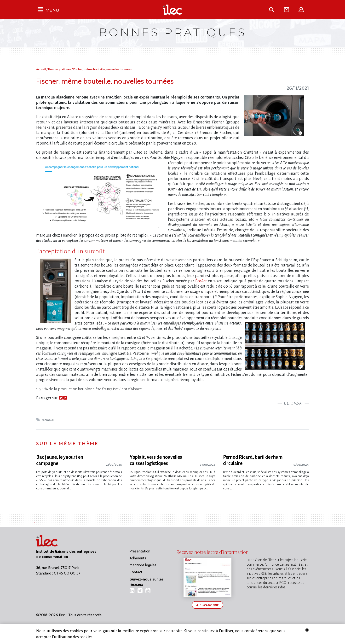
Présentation (140, 551)
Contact (136, 572)
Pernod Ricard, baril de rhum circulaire (253, 460)
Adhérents (138, 558)
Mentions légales (143, 565)
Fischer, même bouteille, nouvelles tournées (102, 69)
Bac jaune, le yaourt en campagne (60, 460)
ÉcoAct (201, 281)
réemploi (48, 420)
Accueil (41, 69)
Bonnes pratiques (60, 69)
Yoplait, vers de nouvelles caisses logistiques (156, 460)
